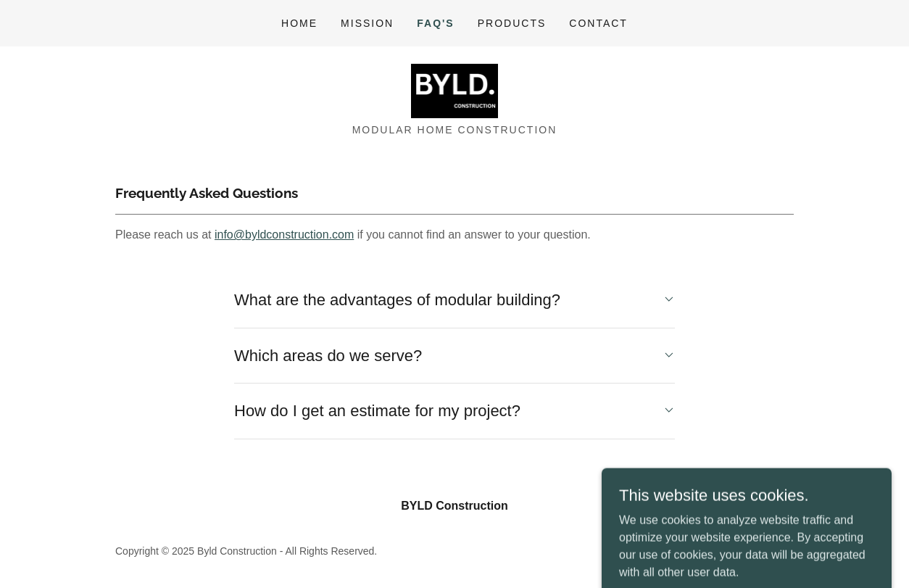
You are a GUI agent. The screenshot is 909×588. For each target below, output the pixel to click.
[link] (455, 90)
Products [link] (512, 23)
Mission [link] (367, 23)
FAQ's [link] (435, 23)
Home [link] (299, 23)
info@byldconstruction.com (284, 235)
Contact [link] (598, 23)
